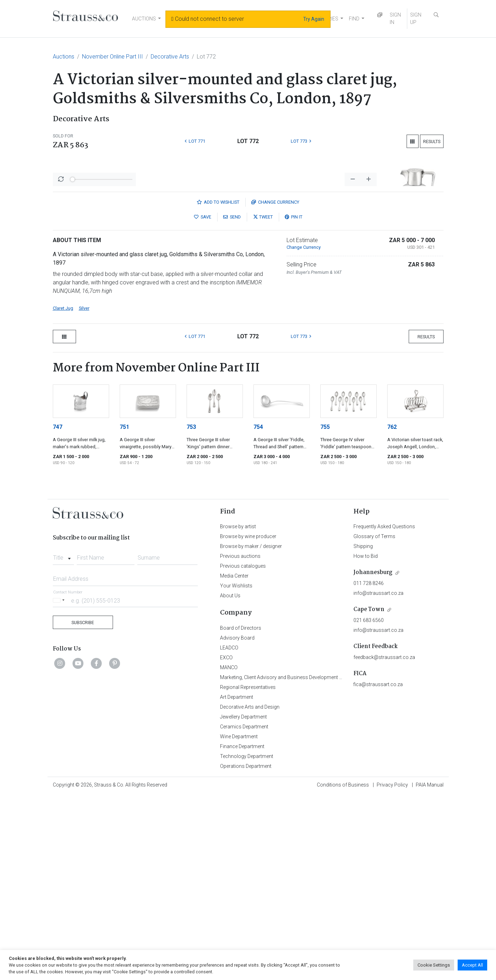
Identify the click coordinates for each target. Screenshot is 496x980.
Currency (275, 387)
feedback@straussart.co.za (384, 842)
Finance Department (242, 931)
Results (432, 141)
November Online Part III (112, 57)
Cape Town (369, 794)
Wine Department (239, 921)
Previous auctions (240, 741)
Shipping (363, 731)
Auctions (64, 57)
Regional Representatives (248, 872)
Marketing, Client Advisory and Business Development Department (292, 862)
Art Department (237, 882)
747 (58, 612)
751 (124, 612)
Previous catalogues (243, 751)
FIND (354, 19)
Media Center (234, 760)
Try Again (314, 19)
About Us (230, 780)
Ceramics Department (244, 911)
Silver (84, 493)
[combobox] (64, 740)
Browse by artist (238, 711)
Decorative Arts (170, 57)
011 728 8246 (369, 768)
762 (392, 612)
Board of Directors (241, 813)
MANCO (229, 852)
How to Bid (366, 741)
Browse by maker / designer (251, 731)
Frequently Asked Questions (384, 711)
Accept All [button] (472, 965)
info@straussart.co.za (378, 778)
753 (191, 612)
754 (258, 612)
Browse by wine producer (248, 721)
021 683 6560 (369, 805)
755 (325, 612)
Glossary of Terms (374, 721)
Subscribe (83, 807)
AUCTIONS (144, 19)
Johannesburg (373, 757)
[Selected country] (60, 785)
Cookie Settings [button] (434, 965)
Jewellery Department (243, 901)
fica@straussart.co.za (378, 869)
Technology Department (247, 941)
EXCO (226, 842)
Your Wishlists (236, 770)
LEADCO (229, 832)
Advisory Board (237, 822)
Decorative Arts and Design (250, 892)
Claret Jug (63, 493)
